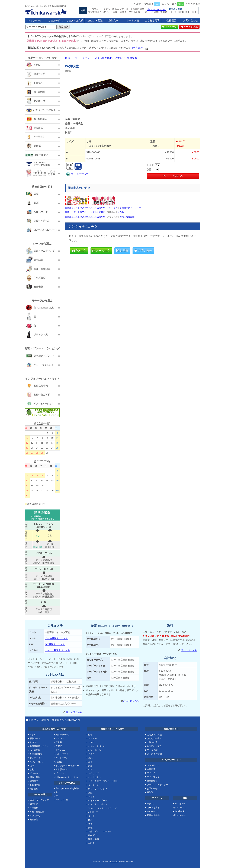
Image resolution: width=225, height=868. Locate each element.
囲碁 (90, 820)
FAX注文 (79, 251)
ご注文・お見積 (75, 20)
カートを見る (189, 27)
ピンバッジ (35, 773)
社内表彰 (34, 808)
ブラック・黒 (62, 800)
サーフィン (94, 785)
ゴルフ (91, 742)
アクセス (151, 773)
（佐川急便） (138, 48)
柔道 (90, 766)
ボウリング (94, 773)
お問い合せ (143, 251)
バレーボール (95, 750)
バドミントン (95, 777)
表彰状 (59, 746)
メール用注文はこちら (56, 638)
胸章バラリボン (63, 735)
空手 (90, 762)
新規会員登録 (153, 815)
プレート (60, 773)
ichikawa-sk (114, 861)
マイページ (170, 27)
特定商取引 (152, 781)
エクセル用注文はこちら (57, 650)
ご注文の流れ (55, 20)
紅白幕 (121, 212)
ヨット (91, 797)
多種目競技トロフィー (130, 208)
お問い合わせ (191, 20)
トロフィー (112, 208)
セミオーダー (36, 758)
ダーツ (91, 816)
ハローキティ (62, 754)
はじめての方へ (154, 738)
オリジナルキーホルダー (67, 766)
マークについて (77, 174)
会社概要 (171, 20)
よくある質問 (152, 20)
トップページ (35, 20)
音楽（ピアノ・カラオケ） (101, 831)
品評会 (91, 843)
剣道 (90, 769)
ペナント (60, 738)
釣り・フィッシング (98, 789)
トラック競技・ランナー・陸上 (103, 781)
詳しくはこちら (74, 712)
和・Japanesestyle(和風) (67, 788)
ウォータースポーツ (98, 800)
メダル (33, 735)
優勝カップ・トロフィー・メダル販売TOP (46, 10)
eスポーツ (93, 812)
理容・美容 (94, 839)
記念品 (59, 762)
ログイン (151, 804)
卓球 (90, 758)
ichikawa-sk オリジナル (67, 777)
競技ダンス (94, 835)
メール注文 (101, 251)
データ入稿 (133, 20)
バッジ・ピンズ (37, 762)
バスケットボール (97, 746)
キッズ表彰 (35, 816)
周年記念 (34, 804)
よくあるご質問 (154, 754)
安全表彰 (34, 819)
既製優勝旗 (35, 785)
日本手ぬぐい (62, 769)
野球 (90, 735)
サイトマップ (153, 777)
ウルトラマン (62, 758)
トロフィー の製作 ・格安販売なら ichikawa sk (55, 720)
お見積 (122, 251)
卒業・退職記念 (127, 217)
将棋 (90, 824)
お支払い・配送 (94, 20)
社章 (32, 766)
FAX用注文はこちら (55, 644)
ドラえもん (61, 750)
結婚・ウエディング (39, 800)
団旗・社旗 (35, 777)
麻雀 (90, 828)
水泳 (90, 793)
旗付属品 (34, 781)
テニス (91, 754)
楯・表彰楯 (35, 750)
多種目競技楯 (36, 754)
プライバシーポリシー (157, 785)
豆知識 (150, 792)
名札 (32, 769)
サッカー (92, 738)
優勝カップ (35, 738)
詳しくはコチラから (156, 9)
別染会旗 (34, 789)
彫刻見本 (113, 20)
